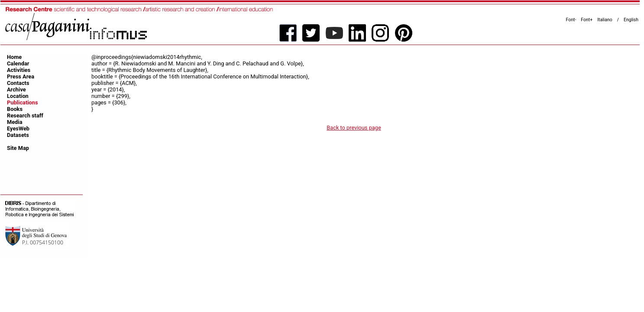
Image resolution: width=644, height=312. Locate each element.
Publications (23, 102)
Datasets (18, 135)
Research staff (25, 115)
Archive (16, 89)
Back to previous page (354, 128)
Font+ (587, 20)
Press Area (21, 76)
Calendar (18, 63)
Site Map (18, 148)
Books (15, 109)
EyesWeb (18, 128)
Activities (19, 70)
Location (18, 96)
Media (15, 122)
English (631, 20)
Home (14, 57)
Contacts (18, 83)
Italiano (605, 20)
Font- (571, 20)
